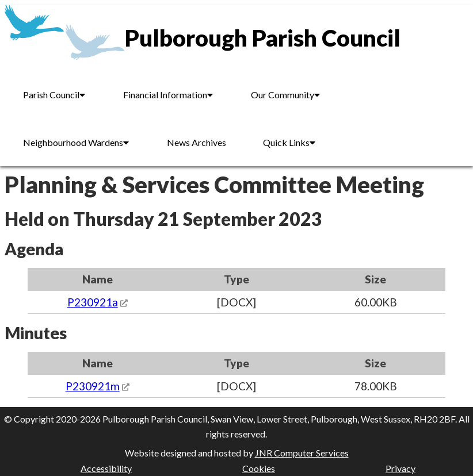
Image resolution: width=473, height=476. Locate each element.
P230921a (93, 302)
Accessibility (106, 468)
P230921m (93, 386)
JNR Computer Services (302, 453)
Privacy (400, 468)
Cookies (259, 468)
